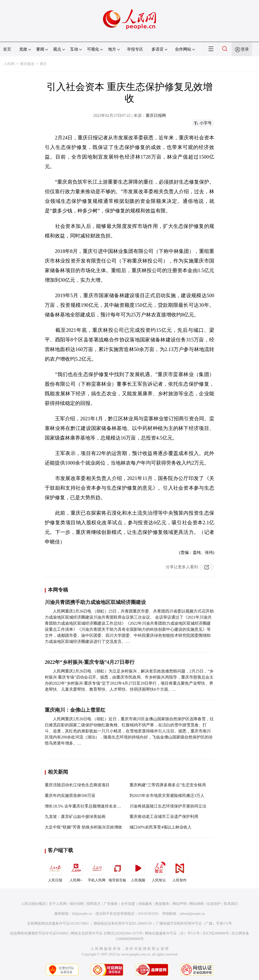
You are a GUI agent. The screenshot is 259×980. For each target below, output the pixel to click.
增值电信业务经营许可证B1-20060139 (123, 923)
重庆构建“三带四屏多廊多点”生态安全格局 (168, 785)
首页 (7, 49)
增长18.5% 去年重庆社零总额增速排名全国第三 (87, 806)
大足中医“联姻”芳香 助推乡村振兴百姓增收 (83, 827)
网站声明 (180, 904)
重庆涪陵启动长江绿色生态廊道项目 (77, 785)
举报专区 (135, 49)
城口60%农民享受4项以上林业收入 (160, 827)
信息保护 (214, 904)
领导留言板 (117, 871)
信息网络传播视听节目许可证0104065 (39, 933)
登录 (245, 49)
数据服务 (162, 904)
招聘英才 (94, 904)
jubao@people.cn (192, 914)
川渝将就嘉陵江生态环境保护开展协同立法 (168, 806)
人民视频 (138, 871)
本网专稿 (58, 590)
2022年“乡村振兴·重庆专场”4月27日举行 (90, 662)
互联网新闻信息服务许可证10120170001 (58, 923)
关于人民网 (58, 904)
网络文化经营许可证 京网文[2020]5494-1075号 (107, 933)
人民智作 (180, 871)
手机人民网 (97, 871)
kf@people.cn (82, 914)
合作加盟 (128, 904)
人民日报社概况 (33, 904)
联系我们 (231, 904)
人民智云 (159, 871)
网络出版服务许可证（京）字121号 (172, 933)
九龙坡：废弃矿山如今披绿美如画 (75, 816)
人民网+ (76, 871)
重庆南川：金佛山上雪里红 (75, 710)
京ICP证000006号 (216, 933)
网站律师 (197, 904)
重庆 (43, 64)
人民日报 (55, 871)
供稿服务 (145, 904)
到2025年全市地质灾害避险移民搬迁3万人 (167, 796)
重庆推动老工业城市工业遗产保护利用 (164, 816)
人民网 (9, 64)
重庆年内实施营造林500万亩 (70, 796)
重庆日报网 (156, 115)
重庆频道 (27, 64)
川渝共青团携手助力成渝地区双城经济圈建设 (95, 602)
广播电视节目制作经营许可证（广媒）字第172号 (194, 923)
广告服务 (111, 904)
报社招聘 (77, 904)
